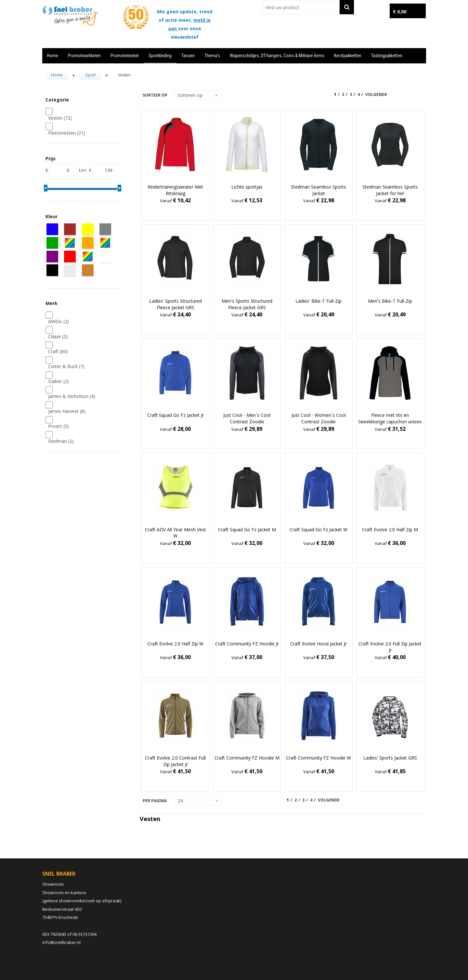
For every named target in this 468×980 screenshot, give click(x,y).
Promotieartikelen (84, 56)
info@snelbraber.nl (61, 942)
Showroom (53, 884)
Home (53, 56)
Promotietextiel (125, 56)
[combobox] (301, 7)
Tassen (188, 56)
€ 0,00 (400, 12)
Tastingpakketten (387, 56)
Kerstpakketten (348, 56)
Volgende (376, 94)
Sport (91, 75)
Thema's (212, 56)
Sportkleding (160, 56)
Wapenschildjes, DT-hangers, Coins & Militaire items (277, 56)
